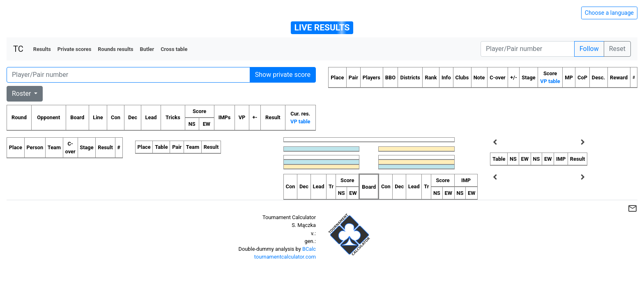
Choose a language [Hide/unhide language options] (609, 13)
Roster (22, 94)
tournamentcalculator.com (285, 257)
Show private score (283, 75)
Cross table (174, 49)
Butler (147, 49)
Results (42, 49)
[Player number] (528, 49)
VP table (300, 121)
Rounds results (115, 49)
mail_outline (632, 208)
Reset (617, 49)
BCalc (309, 249)
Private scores (75, 49)
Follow (589, 49)
